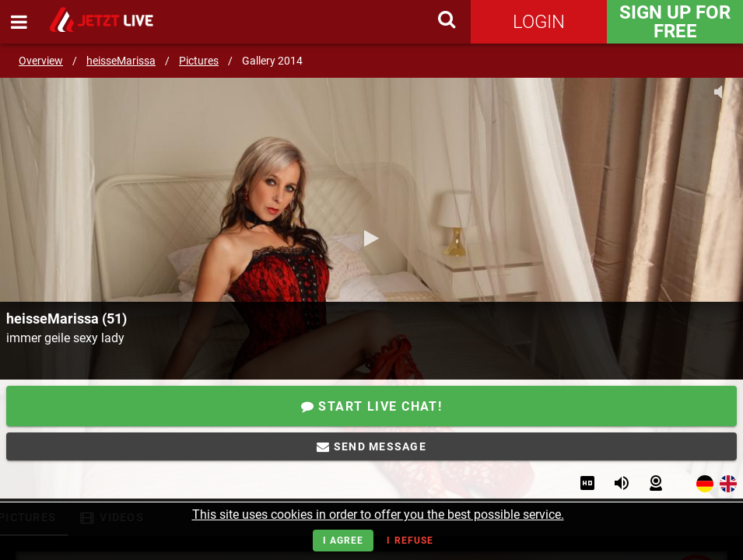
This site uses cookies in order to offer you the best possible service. (378, 514)
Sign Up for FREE (675, 22)
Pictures (199, 61)
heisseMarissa (121, 61)
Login (539, 22)
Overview (41, 61)
